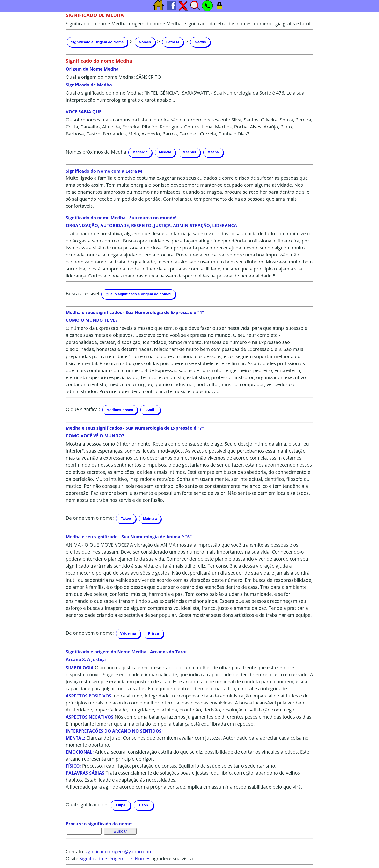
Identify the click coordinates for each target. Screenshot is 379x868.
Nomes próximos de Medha (96, 152)
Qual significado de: (87, 805)
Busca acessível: (83, 294)
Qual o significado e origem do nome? (138, 294)
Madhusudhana (120, 410)
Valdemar (128, 633)
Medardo (140, 152)
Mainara (150, 518)
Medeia (165, 152)
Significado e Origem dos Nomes (115, 858)
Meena (213, 152)
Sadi (150, 410)
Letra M (173, 42)
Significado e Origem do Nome (97, 42)
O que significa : (83, 409)
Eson (143, 805)
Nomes (145, 42)
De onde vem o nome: (90, 518)
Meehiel (189, 152)
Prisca (153, 633)
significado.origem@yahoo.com (118, 851)
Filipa (120, 805)
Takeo (126, 518)
